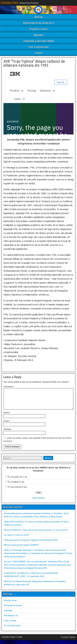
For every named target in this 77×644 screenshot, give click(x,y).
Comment (9, 387)
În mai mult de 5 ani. (18, 491)
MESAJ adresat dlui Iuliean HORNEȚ (21, 549)
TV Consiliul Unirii (12, 630)
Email (7, 425)
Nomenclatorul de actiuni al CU (39, 23)
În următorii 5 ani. (16, 486)
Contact (39, 53)
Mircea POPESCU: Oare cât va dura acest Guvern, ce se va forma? (36, 534)
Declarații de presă (13, 609)
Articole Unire (10, 604)
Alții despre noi (11, 619)
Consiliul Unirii (9, 3)
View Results (39, 502)
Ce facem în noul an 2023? (17, 539)
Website (7, 433)
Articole (39, 17)
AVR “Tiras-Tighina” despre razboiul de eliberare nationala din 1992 (34, 63)
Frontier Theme (68, 641)
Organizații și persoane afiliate (38, 41)
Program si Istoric (39, 29)
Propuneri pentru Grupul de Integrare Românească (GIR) (31, 544)
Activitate (8, 614)
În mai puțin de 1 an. (18, 481)
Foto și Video (10, 625)
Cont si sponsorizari (39, 47)
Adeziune (38, 35)
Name (7, 416)
